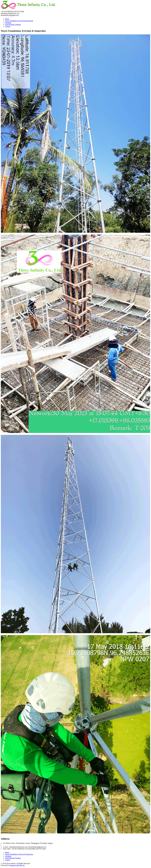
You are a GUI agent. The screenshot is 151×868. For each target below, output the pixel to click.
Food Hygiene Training (13, 25)
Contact (8, 26)
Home (7, 19)
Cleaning (8, 23)
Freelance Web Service (17, 865)
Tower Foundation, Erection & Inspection (19, 21)
